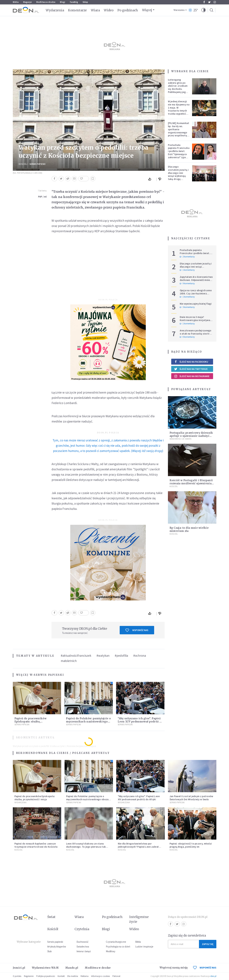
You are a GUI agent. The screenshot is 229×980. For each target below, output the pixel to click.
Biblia (16, 2)
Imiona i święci (84, 951)
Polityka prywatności (46, 976)
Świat (51, 917)
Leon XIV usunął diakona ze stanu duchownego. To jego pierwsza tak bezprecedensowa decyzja (86, 847)
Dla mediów (73, 976)
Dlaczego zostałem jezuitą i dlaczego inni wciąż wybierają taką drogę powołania (178, 174)
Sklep (85, 2)
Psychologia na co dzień (118, 947)
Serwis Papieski (37, 164)
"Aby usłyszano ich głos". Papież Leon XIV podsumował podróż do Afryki (140, 722)
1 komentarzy (187, 270)
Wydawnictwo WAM (45, 968)
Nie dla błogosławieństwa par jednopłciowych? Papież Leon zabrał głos (138, 847)
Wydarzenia (55, 10)
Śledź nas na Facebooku (191, 362)
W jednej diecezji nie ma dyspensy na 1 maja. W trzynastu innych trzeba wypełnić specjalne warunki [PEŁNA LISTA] (179, 111)
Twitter (209, 2)
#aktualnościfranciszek (76, 656)
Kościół (23, 164)
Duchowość (82, 942)
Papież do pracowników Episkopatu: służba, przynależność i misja (30, 722)
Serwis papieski (55, 942)
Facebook (204, 2)
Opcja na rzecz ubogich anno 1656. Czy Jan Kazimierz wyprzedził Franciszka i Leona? (196, 295)
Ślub (49, 951)
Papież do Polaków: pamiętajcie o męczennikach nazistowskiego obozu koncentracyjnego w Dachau (87, 799)
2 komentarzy (187, 257)
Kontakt (61, 976)
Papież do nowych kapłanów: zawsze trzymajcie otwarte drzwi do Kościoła (36, 845)
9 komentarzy (187, 284)
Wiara (95, 10)
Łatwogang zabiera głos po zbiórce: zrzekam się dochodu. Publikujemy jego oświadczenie (178, 87)
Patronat (116, 976)
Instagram (215, 2)
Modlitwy (111, 951)
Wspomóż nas (137, 630)
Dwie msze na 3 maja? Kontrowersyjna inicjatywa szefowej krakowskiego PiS (195, 320)
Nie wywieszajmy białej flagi (196, 304)
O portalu (17, 976)
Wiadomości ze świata (180, 439)
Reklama (85, 976)
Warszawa (179, 10)
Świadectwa (83, 947)
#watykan (103, 656)
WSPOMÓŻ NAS (205, 968)
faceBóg (74, 2)
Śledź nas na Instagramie (192, 376)
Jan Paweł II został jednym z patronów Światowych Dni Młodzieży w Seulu (191, 798)
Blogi (63, 2)
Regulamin (29, 976)
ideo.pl (213, 976)
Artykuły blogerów (57, 947)
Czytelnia (82, 929)
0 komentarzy (187, 337)
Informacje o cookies (100, 976)
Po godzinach (128, 10)
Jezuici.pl (19, 968)
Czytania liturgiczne (116, 942)
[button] (204, 10)
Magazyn (27, 2)
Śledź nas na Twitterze (191, 369)
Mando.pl (72, 968)
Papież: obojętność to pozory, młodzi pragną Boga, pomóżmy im (191, 845)
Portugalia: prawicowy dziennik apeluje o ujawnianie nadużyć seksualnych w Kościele (191, 436)
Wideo (109, 10)
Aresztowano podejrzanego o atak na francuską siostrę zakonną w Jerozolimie (196, 334)
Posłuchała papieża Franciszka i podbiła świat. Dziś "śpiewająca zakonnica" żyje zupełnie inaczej (179, 153)
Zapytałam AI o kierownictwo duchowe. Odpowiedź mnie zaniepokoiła (196, 280)
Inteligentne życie (139, 919)
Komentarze (77, 10)
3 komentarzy (187, 307)
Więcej (147, 10)
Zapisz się (208, 944)
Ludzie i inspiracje (144, 947)
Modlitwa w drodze (46, 2)
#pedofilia (121, 656)
